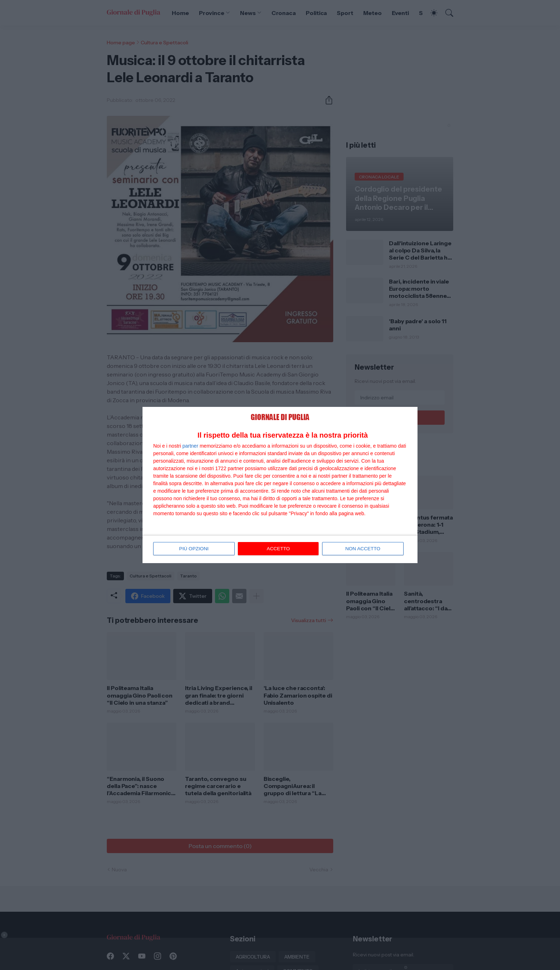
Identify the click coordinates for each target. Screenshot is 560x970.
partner (190, 445)
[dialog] (280, 485)
